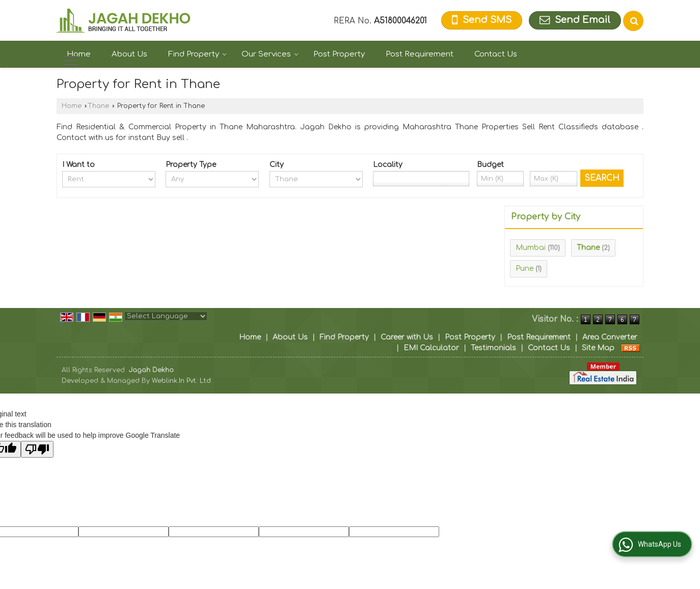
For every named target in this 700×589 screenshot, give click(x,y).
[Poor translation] (37, 449)
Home (79, 54)
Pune (524, 269)
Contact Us (496, 54)
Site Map (598, 348)
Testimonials (493, 348)
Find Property (197, 54)
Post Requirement (420, 54)
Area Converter (610, 337)
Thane (98, 106)
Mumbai (531, 248)
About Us (129, 54)
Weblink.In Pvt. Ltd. (182, 381)
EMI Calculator (431, 348)
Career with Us (407, 337)
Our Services (270, 54)
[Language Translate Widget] (166, 316)
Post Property (339, 54)
